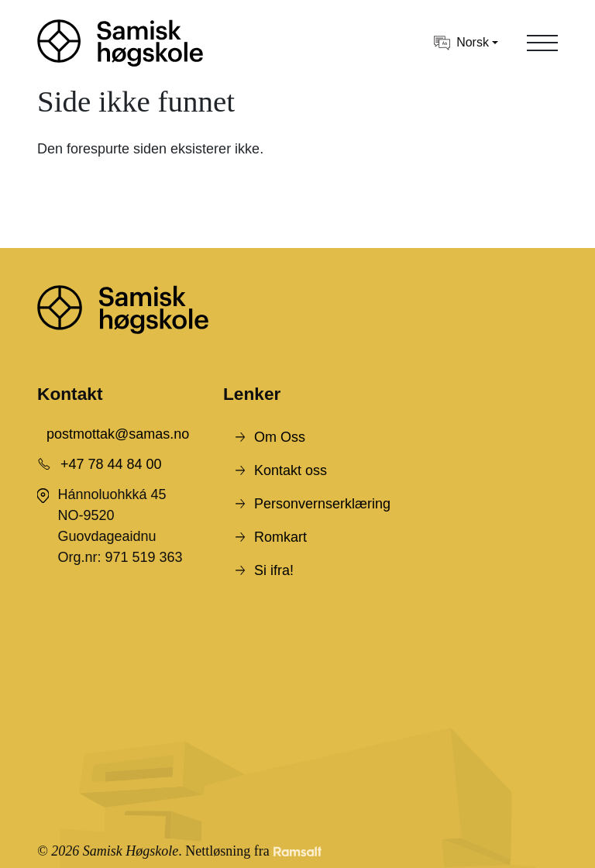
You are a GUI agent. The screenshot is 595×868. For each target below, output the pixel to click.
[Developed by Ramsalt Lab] (297, 851)
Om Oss (280, 437)
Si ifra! (274, 570)
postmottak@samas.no (118, 434)
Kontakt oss (291, 470)
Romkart (280, 537)
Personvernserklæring (322, 504)
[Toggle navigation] (542, 43)
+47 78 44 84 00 (111, 464)
